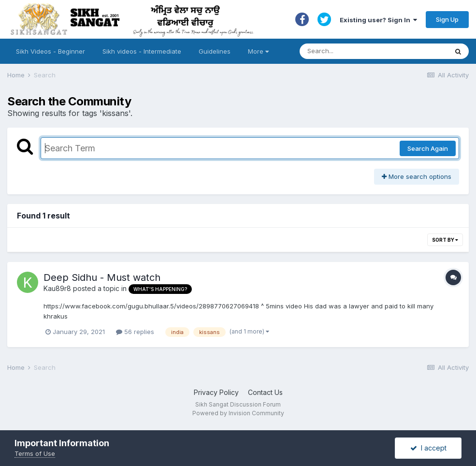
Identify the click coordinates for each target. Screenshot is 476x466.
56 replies (135, 332)
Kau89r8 (57, 288)
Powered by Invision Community (238, 413)
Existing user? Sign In (378, 20)
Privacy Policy (216, 392)
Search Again (428, 148)
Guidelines (215, 51)
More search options (417, 176)
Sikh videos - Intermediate (142, 51)
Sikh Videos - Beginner (50, 51)
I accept (428, 448)
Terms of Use (35, 453)
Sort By (445, 240)
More (258, 51)
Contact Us (265, 392)
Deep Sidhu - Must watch (102, 277)
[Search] (364, 51)
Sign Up (447, 19)
